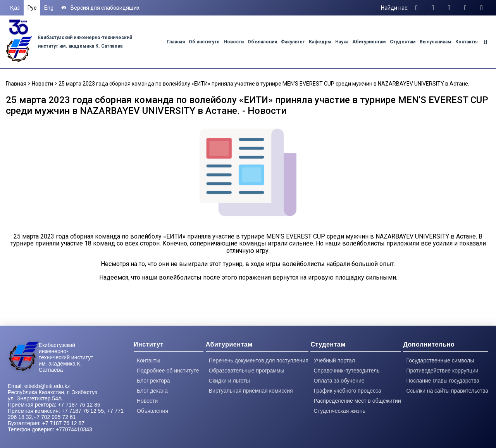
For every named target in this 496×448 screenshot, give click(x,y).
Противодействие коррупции (442, 371)
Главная (176, 42)
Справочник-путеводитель (346, 371)
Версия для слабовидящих (100, 8)
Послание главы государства (443, 381)
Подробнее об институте (168, 371)
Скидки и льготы (229, 381)
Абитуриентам (369, 42)
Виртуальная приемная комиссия (251, 391)
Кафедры (320, 42)
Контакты (467, 42)
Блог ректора (153, 381)
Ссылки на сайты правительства (447, 391)
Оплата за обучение (339, 381)
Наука (342, 42)
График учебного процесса (347, 391)
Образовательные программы (247, 371)
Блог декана (152, 391)
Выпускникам (436, 42)
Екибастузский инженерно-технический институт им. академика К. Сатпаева (66, 357)
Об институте (204, 42)
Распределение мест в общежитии (357, 401)
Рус (32, 8)
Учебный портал (334, 360)
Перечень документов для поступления (259, 360)
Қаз (15, 8)
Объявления (262, 42)
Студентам (403, 42)
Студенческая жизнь (339, 411)
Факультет (293, 42)
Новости (234, 42)
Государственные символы (440, 360)
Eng (49, 8)
